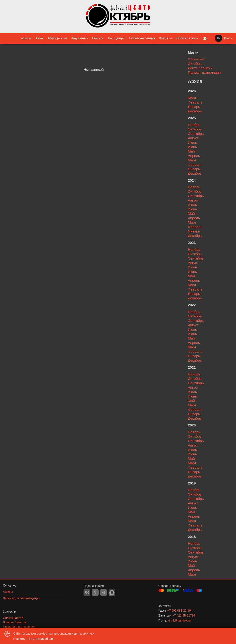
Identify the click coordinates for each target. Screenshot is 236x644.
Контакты (166, 38)
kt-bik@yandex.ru (179, 621)
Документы (79, 38)
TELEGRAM (104, 593)
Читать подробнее (40, 639)
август (193, 138)
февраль (195, 102)
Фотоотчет (196, 59)
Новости (98, 38)
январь (194, 107)
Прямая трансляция (204, 72)
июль (192, 142)
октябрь (195, 129)
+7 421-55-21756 (184, 616)
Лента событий (200, 68)
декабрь (195, 111)
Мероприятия (57, 38)
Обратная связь (187, 38)
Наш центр (116, 38)
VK (87, 593)
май (191, 151)
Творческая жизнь (141, 38)
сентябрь (196, 134)
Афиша (26, 38)
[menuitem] (26, 38)
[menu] (100, 38)
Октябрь (195, 64)
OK (95, 593)
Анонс (40, 38)
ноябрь (194, 125)
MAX (112, 593)
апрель (194, 156)
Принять (19, 639)
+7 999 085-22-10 (179, 611)
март (192, 98)
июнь (192, 147)
